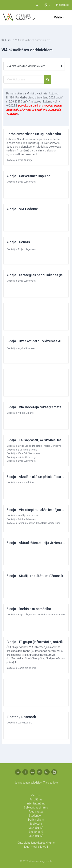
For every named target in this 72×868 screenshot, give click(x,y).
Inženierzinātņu (36, 804)
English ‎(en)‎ (36, 832)
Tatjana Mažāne (27, 523)
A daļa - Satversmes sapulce (28, 176)
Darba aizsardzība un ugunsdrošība (34, 134)
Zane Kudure (25, 723)
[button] (37, 5)
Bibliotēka (36, 824)
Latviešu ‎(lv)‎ (36, 828)
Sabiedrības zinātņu (36, 808)
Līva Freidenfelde (28, 450)
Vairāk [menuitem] (58, 17)
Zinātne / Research (21, 717)
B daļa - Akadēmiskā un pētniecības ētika (38, 477)
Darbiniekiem (36, 820)
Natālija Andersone (29, 515)
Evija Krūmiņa (25, 160)
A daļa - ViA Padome (22, 209)
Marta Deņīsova (52, 446)
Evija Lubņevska (27, 182)
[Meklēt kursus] (24, 79)
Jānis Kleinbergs (27, 457)
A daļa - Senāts (18, 242)
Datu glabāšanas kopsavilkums (36, 843)
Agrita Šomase (26, 348)
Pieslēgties (63, 5)
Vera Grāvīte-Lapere (29, 453)
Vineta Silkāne (26, 413)
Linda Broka (25, 446)
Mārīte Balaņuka (27, 519)
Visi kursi (36, 795)
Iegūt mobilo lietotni (36, 847)
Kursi (8, 40)
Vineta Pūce (54, 523)
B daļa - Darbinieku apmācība (29, 609)
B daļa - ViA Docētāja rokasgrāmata (34, 407)
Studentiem (36, 816)
